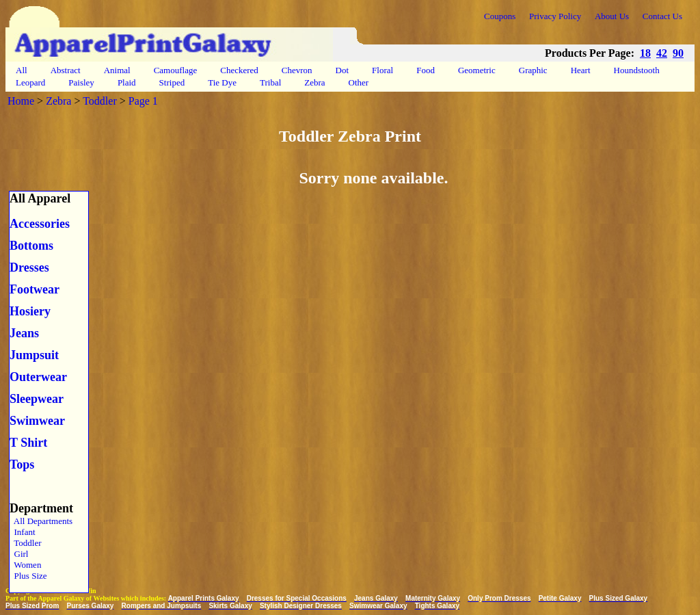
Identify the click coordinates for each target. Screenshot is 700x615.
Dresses (29, 267)
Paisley (81, 82)
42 (662, 53)
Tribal (270, 82)
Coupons (500, 16)
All (22, 70)
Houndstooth (637, 70)
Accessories (40, 224)
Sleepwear (37, 399)
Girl (19, 554)
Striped (172, 82)
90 (678, 53)
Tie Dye (222, 82)
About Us (612, 16)
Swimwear (37, 421)
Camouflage (176, 70)
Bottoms (31, 246)
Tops (22, 464)
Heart (581, 70)
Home (21, 101)
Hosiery (30, 311)
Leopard (30, 82)
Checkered (239, 70)
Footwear (35, 289)
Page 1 (143, 101)
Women (25, 565)
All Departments (41, 521)
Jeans (24, 333)
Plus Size (28, 576)
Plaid (127, 82)
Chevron (297, 70)
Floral (382, 70)
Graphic (533, 70)
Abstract (66, 70)
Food (426, 70)
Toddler (100, 101)
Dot (342, 70)
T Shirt (28, 443)
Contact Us (662, 16)
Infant (23, 532)
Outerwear (38, 377)
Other (359, 82)
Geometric (477, 70)
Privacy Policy (555, 16)
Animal (117, 70)
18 (645, 53)
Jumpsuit (34, 355)
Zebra (314, 82)
